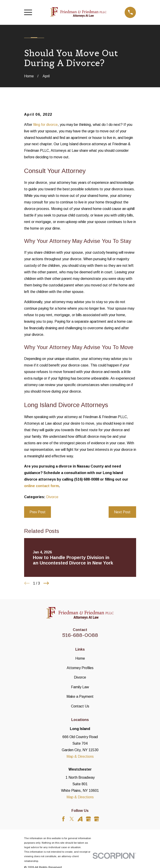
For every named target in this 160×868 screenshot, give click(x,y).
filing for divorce (45, 124)
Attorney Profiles (80, 668)
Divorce (52, 497)
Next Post (122, 512)
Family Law (80, 687)
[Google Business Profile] (88, 819)
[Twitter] (72, 819)
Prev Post (38, 512)
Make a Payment (80, 696)
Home (80, 658)
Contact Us (80, 706)
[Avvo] (80, 819)
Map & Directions (80, 756)
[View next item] (46, 583)
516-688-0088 (80, 635)
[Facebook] (63, 819)
